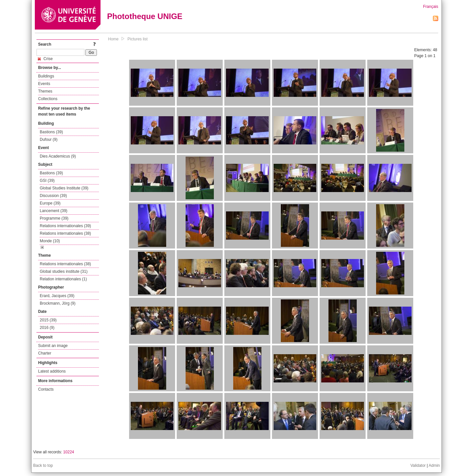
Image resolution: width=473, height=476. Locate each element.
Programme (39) (54, 218)
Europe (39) (50, 203)
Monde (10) (50, 241)
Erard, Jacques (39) (57, 296)
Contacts (46, 389)
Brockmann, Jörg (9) (58, 303)
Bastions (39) (51, 132)
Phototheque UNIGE (145, 16)
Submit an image (53, 346)
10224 (68, 452)
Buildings (46, 76)
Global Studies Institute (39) (64, 188)
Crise (45, 59)
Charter (45, 353)
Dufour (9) (49, 140)
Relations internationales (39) (65, 226)
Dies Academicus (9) (58, 156)
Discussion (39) (53, 196)
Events (44, 84)
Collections (48, 99)
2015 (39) (48, 320)
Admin (434, 465)
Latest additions (52, 371)
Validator (418, 465)
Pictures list (137, 39)
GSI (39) (47, 181)
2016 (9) (47, 328)
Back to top (43, 465)
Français (431, 7)
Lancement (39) (54, 211)
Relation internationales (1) (63, 279)
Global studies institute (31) (64, 271)
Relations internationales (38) (65, 233)
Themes (45, 91)
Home (113, 39)
